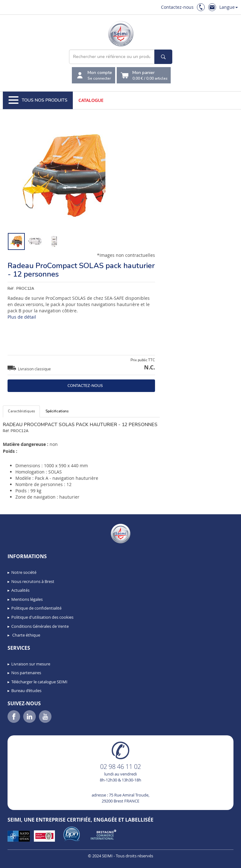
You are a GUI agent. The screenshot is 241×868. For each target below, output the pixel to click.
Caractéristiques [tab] (21, 411)
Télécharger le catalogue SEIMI (39, 682)
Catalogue (91, 100)
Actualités (20, 590)
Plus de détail (22, 317)
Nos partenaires (26, 673)
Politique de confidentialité (36, 608)
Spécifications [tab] (57, 411)
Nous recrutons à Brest (33, 581)
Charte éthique (26, 635)
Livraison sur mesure (31, 664)
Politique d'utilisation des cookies (42, 617)
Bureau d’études (26, 691)
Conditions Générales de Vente (40, 626)
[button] (19, 861)
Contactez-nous (177, 7)
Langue (229, 7)
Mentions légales (27, 599)
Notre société (24, 572)
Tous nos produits (38, 100)
